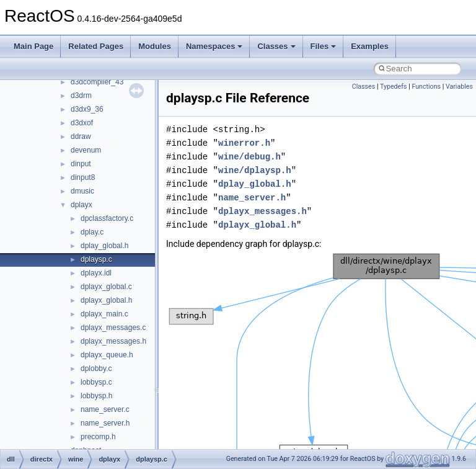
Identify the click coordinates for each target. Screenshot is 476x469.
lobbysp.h (96, 396)
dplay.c (92, 232)
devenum (86, 150)
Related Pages (96, 46)
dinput (81, 164)
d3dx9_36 (87, 109)
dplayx (82, 205)
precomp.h (98, 437)
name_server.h (105, 423)
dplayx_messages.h (113, 341)
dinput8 (83, 177)
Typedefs (394, 87)
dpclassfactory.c (107, 218)
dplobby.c (96, 368)
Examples (370, 46)
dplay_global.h (104, 246)
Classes (276, 46)
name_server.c (105, 409)
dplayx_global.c (106, 287)
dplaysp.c (96, 259)
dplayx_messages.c (113, 328)
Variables (459, 87)
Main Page (33, 46)
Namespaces (214, 46)
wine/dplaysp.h (255, 170)
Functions (426, 87)
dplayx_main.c (104, 314)
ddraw (81, 136)
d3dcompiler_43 (97, 82)
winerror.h (244, 143)
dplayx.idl (96, 273)
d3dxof (82, 123)
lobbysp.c (96, 382)
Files (324, 46)
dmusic (82, 191)
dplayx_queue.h (107, 355)
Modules (155, 46)
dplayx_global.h (106, 300)
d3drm (81, 96)
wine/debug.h (249, 157)
